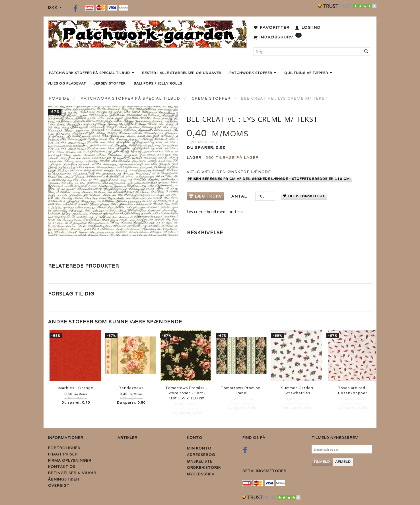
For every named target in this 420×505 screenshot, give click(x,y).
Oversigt (59, 486)
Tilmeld (322, 462)
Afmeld (343, 462)
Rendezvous (131, 388)
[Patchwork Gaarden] (147, 33)
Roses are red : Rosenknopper (353, 390)
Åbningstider (64, 479)
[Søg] (366, 52)
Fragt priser (63, 454)
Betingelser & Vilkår (72, 473)
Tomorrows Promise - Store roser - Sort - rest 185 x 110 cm (187, 393)
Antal (240, 196)
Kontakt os (62, 467)
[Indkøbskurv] (278, 37)
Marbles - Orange (76, 388)
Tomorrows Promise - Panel (242, 390)
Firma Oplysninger (70, 460)
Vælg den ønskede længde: (229, 172)
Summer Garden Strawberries (297, 390)
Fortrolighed (64, 448)
